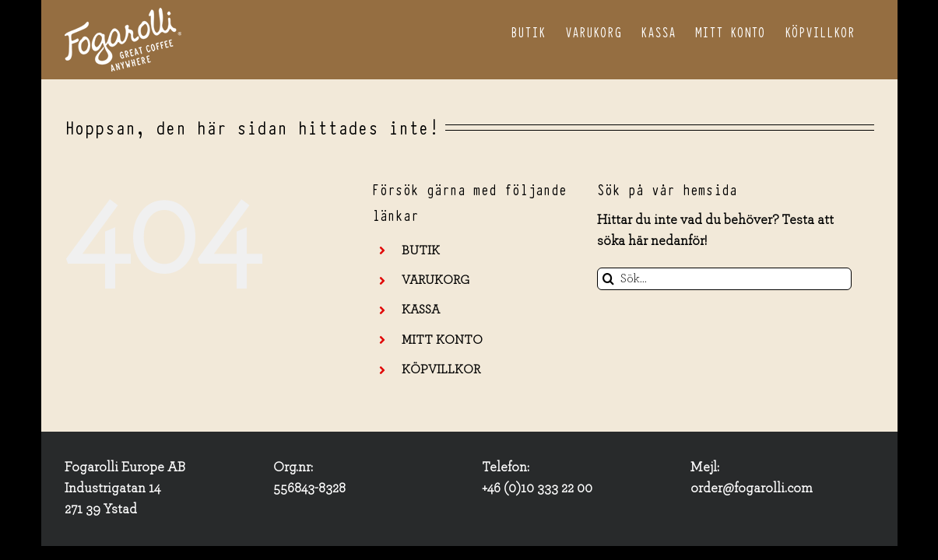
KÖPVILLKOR (441, 369)
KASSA (421, 310)
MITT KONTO (442, 340)
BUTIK (421, 250)
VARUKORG (436, 280)
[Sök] (608, 279)
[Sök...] (724, 279)
